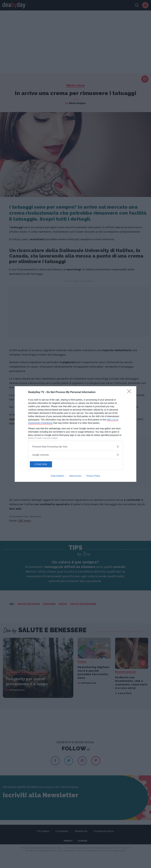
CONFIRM (45, 464)
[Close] (130, 392)
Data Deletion (58, 476)
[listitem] (75, 446)
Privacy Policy (93, 476)
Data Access (75, 476)
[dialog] (75, 434)
